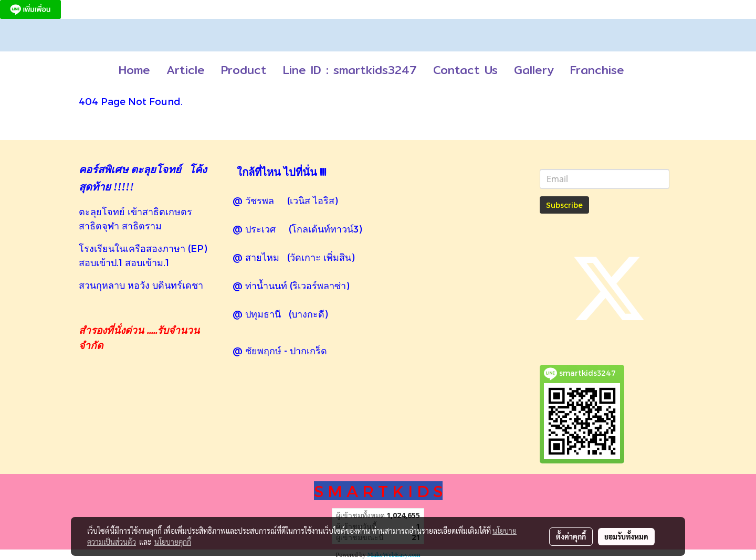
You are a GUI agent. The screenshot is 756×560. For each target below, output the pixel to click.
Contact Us (465, 70)
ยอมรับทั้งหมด (626, 536)
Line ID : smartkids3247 (350, 70)
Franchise (597, 70)
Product (244, 70)
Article (186, 70)
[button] (642, 70)
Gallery (534, 70)
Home (134, 70)
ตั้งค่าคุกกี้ (571, 536)
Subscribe (564, 205)
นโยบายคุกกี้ (173, 542)
